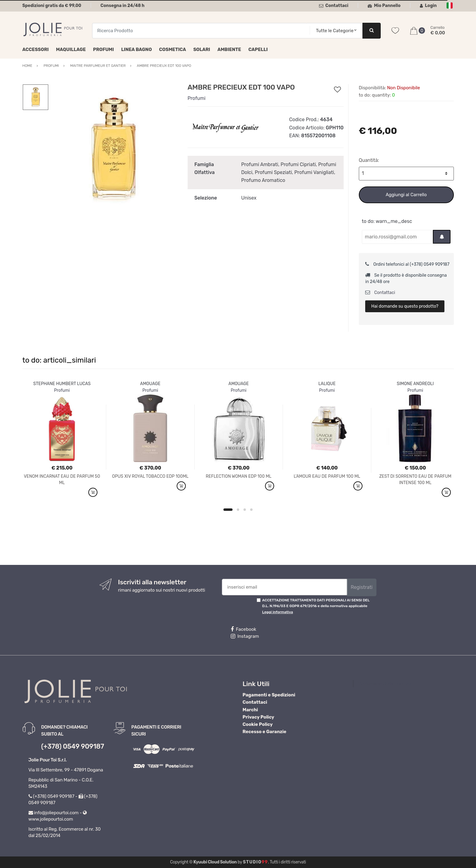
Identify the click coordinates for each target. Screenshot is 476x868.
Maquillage (71, 50)
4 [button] (251, 510)
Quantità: (369, 160)
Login (428, 6)
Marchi (250, 710)
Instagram (245, 636)
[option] (113, 149)
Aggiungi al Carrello (406, 195)
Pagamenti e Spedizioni (269, 695)
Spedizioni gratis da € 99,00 (52, 6)
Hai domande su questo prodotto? (405, 306)
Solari (202, 50)
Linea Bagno (136, 50)
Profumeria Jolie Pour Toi (385, 684)
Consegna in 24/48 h (122, 6)
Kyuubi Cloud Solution (215, 862)
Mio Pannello (384, 6)
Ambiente (229, 50)
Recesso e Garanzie (264, 732)
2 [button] (238, 510)
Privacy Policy (258, 717)
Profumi (104, 50)
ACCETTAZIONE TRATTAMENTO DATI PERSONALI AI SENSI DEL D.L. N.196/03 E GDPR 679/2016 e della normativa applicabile (316, 606)
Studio (255, 862)
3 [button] (245, 510)
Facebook (243, 629)
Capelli (258, 50)
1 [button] (228, 510)
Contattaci (334, 6)
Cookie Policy (258, 724)
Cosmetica (173, 50)
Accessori (36, 50)
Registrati (362, 587)
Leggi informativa (278, 612)
